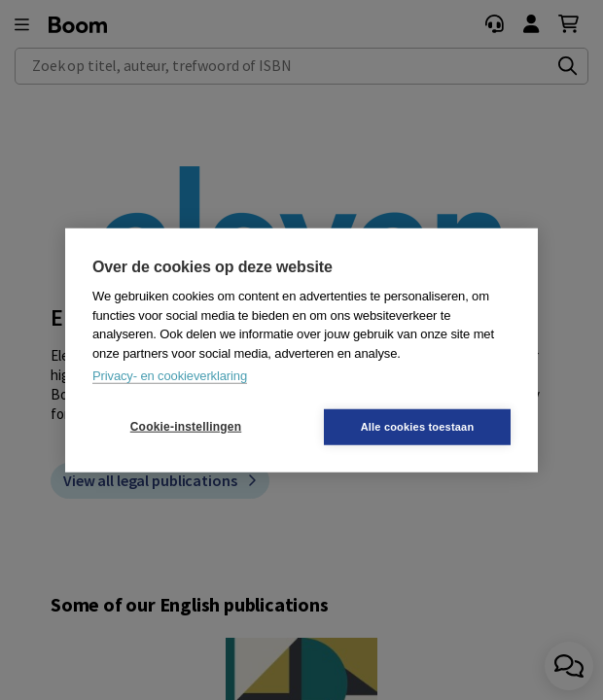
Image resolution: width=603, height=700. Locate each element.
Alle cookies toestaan (418, 426)
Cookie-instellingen (186, 427)
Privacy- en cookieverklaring (170, 376)
